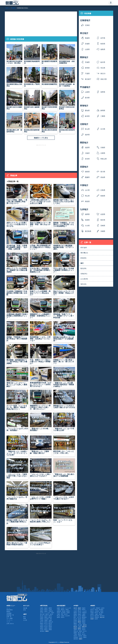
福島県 (103, 49)
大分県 (87, 226)
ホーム (8, 608)
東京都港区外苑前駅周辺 (50, 54)
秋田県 (103, 44)
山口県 (87, 190)
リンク (8, 622)
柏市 (75, 617)
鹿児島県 (88, 231)
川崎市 (67, 610)
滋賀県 (87, 148)
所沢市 (92, 610)
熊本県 (103, 220)
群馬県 (87, 68)
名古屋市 (47, 619)
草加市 (96, 610)
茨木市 (92, 617)
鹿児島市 (42, 631)
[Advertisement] (41, 23)
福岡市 (42, 628)
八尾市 (80, 627)
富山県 (87, 129)
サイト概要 (10, 618)
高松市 (42, 627)
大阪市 (50, 620)
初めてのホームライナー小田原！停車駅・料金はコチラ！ (64, 286)
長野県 (103, 92)
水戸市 (42, 613)
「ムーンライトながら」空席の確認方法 (17, 491)
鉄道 (25, 610)
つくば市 (93, 608)
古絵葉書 (9, 613)
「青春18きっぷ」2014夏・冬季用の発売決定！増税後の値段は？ (64, 377)
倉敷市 (75, 633)
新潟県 (87, 98)
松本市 (84, 620)
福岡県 (87, 214)
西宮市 (84, 628)
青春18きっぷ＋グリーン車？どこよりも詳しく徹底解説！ (17, 377)
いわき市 (84, 611)
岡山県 (87, 196)
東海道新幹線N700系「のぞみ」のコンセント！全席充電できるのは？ (41, 377)
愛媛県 (87, 177)
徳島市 (50, 625)
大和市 (102, 611)
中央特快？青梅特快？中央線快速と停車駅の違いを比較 (17, 286)
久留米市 (80, 636)
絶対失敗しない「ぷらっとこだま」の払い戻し (64, 445)
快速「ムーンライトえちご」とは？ (64, 513)
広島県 (103, 190)
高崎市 (80, 614)
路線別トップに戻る (41, 138)
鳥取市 (42, 623)
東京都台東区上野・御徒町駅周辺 (14, 123)
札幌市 (42, 608)
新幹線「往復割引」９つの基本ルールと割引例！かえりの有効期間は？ (64, 217)
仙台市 (42, 610)
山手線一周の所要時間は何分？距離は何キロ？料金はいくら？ (41, 240)
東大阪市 (80, 625)
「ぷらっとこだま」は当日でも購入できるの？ (64, 491)
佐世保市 (76, 637)
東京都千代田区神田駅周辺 (50, 100)
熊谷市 (92, 611)
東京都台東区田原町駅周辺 (50, 123)
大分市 (42, 630)
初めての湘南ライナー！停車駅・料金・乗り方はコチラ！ (41, 217)
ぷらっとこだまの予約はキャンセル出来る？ (41, 536)
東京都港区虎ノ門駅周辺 (32, 77)
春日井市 (97, 616)
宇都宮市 (51, 611)
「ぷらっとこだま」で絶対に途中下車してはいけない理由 (17, 469)
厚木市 (96, 613)
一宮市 (80, 623)
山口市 (46, 625)
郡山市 (80, 611)
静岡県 (103, 111)
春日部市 (101, 610)
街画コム (57, 642)
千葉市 (52, 613)
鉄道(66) (83, 258)
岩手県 (103, 38)
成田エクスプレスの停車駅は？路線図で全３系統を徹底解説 (17, 263)
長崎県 (87, 220)
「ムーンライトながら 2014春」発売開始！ (17, 422)
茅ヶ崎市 (101, 613)
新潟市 (51, 614)
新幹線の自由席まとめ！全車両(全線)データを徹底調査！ (64, 331)
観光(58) (83, 268)
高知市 (50, 627)
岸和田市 (97, 617)
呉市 (83, 633)
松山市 (46, 627)
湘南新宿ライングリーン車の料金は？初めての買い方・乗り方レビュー (41, 400)
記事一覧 (9, 617)
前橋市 (46, 611)
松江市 (46, 623)
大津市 (42, 620)
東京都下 (88, 79)
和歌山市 (51, 622)
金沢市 (46, 616)
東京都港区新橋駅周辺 (50, 76)
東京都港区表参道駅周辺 (32, 54)
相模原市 (59, 611)
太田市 (103, 608)
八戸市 (75, 610)
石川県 (103, 129)
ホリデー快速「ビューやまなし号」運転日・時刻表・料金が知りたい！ (17, 400)
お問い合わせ (10, 624)
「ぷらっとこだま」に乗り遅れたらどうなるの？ (41, 468)
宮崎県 (103, 226)
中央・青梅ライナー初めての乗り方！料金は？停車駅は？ (41, 354)
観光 (25, 617)
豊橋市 (84, 622)
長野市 (46, 617)
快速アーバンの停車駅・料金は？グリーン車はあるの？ (41, 286)
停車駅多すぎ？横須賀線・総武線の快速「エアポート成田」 (64, 240)
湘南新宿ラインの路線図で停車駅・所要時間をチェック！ (41, 308)
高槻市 (75, 625)
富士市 (92, 616)
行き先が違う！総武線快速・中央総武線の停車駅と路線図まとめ (41, 263)
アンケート (10, 620)
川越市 (84, 614)
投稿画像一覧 (10, 615)
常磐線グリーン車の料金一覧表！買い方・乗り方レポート (64, 354)
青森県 (87, 38)
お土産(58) (84, 279)
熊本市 (46, 630)
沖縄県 (103, 231)
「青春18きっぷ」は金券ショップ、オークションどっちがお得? (17, 446)
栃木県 (103, 62)
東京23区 (103, 74)
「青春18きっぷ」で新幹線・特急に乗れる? (41, 445)
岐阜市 (50, 617)
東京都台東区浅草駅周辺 (67, 123)
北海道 (87, 25)
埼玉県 (103, 68)
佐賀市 (46, 628)
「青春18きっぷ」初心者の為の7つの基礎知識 (64, 468)
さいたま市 (47, 613)
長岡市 (92, 614)
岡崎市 (75, 623)
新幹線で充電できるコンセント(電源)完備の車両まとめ (17, 514)
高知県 (103, 177)
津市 (51, 619)
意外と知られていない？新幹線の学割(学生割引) (17, 536)
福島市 (42, 611)
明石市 (80, 630)
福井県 (87, 135)
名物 (25, 618)
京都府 (103, 148)
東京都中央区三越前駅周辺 (32, 100)
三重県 (103, 116)
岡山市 (50, 623)
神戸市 (42, 622)
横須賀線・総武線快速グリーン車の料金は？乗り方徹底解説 (17, 354)
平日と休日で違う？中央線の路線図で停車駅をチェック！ (64, 263)
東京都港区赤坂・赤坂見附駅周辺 (67, 54)
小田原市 (97, 611)
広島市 (42, 625)
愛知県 (87, 111)
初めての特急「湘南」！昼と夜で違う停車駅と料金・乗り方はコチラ (17, 194)
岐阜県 (87, 116)
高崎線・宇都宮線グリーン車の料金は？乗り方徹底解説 (17, 331)
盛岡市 (50, 608)
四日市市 (102, 616)
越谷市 (75, 616)
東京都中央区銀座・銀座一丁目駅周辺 (67, 77)
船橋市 (84, 616)
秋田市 (46, 610)
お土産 (25, 620)
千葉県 (87, 74)
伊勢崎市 (98, 608)
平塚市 (92, 613)
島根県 (103, 196)
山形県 (87, 49)
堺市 (62, 614)
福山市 (80, 633)
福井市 (50, 616)
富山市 (42, 616)
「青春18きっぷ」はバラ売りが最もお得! (64, 422)
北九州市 (68, 616)
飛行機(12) (84, 253)
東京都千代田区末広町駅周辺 (67, 100)
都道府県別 (10, 610)
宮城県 (87, 44)
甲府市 (42, 617)
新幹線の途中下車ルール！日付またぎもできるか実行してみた (64, 194)
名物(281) (84, 274)
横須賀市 (84, 617)
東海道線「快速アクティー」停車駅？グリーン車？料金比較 (64, 308)
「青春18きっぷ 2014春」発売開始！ (41, 422)
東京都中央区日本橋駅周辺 (14, 100)
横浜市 (47, 614)
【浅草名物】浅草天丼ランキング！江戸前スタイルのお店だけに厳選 (41, 194)
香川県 (103, 172)
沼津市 (100, 614)
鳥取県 (87, 201)
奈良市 (46, 622)
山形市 (50, 610)
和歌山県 (104, 159)
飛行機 (25, 608)
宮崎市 (50, 630)
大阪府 (87, 153)
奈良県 (87, 159)
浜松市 (59, 613)
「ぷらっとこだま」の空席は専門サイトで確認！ (41, 491)
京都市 (46, 620)
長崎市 (50, 628)
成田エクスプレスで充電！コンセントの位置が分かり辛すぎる (17, 217)
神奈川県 (104, 79)
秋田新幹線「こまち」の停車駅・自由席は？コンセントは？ (41, 331)
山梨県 (87, 92)
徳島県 (87, 172)
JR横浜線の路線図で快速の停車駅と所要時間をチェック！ (17, 308)
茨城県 (87, 62)
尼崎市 (75, 630)
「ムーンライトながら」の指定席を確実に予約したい (41, 513)
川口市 (80, 616)
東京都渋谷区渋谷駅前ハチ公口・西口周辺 (14, 54)
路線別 (8, 612)
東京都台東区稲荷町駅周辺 (32, 123)
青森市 (46, 608)
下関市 (75, 634)
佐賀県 (103, 214)
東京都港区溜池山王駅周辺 (14, 77)
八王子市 (79, 617)
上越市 (96, 614)
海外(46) (83, 284)
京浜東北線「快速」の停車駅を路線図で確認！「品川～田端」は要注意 (17, 240)
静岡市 (42, 619)
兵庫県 (103, 153)
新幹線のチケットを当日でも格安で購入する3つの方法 (64, 399)
